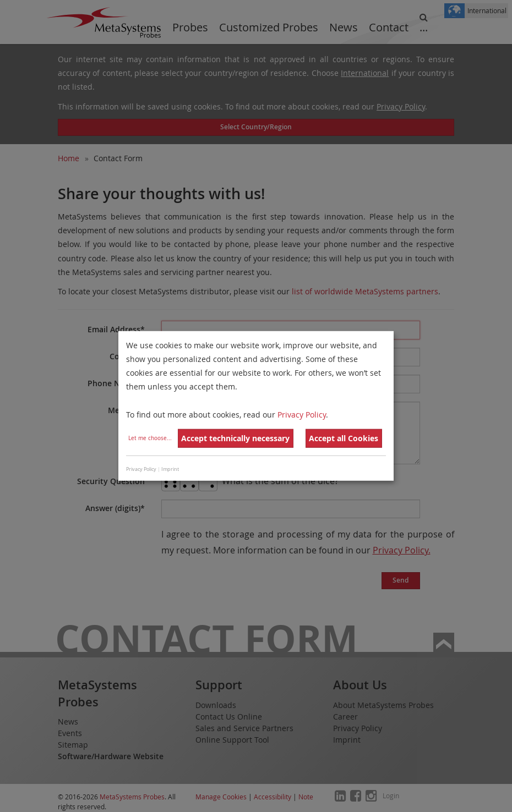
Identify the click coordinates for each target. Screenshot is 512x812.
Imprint (170, 469)
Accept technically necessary (235, 438)
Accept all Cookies (344, 438)
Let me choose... (150, 438)
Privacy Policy (302, 414)
